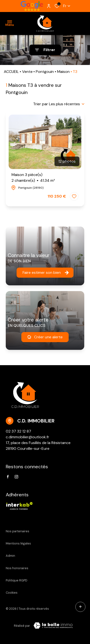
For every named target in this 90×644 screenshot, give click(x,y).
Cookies (12, 593)
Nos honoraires (17, 568)
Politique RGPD (17, 580)
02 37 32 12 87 (18, 431)
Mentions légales (18, 543)
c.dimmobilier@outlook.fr (27, 437)
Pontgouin (45, 72)
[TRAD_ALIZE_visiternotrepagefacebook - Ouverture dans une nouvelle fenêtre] (8, 477)
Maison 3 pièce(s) (33, 178)
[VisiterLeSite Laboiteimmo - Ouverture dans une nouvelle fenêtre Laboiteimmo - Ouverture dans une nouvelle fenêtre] (53, 626)
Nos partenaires (18, 531)
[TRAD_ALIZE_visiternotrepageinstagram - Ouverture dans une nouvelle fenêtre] (16, 477)
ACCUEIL (11, 72)
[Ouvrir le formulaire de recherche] (45, 50)
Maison (63, 72)
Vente (27, 72)
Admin (10, 556)
